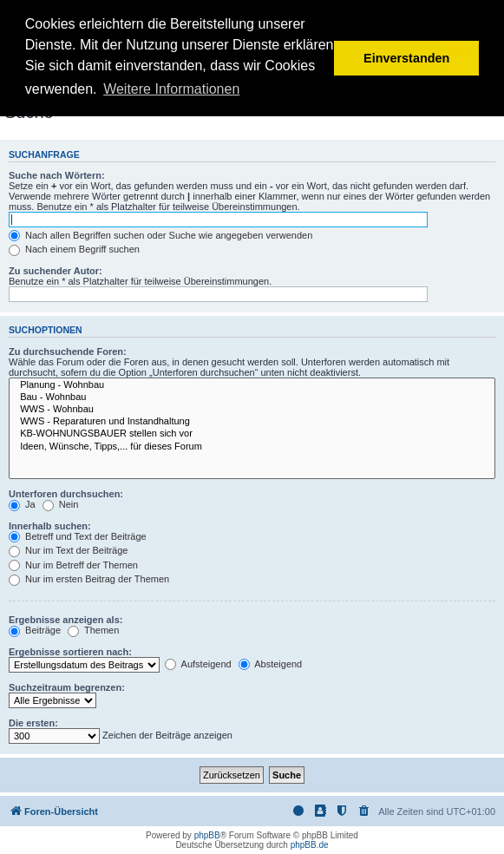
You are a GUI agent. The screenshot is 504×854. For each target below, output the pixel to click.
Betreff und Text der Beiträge (78, 536)
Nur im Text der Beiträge (68, 550)
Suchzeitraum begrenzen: (67, 687)
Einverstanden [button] (406, 58)
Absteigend (271, 664)
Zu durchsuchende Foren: (68, 351)
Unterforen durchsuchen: (66, 494)
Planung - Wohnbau (252, 385)
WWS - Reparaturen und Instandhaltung (252, 422)
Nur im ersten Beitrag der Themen (89, 579)
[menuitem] (364, 811)
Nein (61, 504)
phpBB (207, 835)
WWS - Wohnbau (252, 410)
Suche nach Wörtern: (57, 175)
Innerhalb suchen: (50, 526)
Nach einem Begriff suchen (74, 249)
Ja (22, 504)
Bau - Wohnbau (252, 397)
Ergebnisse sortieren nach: (70, 652)
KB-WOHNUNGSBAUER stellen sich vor (252, 434)
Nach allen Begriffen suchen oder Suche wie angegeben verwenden (160, 235)
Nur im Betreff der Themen (73, 565)
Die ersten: (33, 723)
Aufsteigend (198, 664)
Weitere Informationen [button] (171, 89)
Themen (93, 630)
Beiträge (35, 630)
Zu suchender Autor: (56, 271)
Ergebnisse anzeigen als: (65, 620)
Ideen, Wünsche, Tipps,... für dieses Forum (252, 447)
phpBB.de (310, 845)
